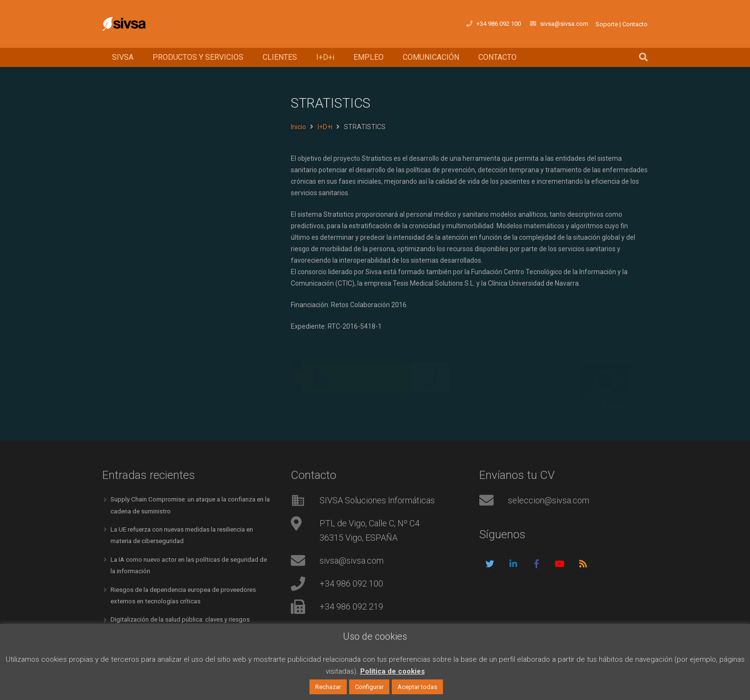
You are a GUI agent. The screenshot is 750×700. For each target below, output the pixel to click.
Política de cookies (392, 671)
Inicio (298, 127)
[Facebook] (536, 564)
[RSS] (583, 564)
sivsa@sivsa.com (352, 561)
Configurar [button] (369, 687)
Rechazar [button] (328, 687)
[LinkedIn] (513, 564)
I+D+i (325, 127)
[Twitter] (490, 564)
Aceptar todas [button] (417, 687)
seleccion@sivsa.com (549, 500)
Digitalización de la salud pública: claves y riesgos (184, 618)
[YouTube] (560, 564)
